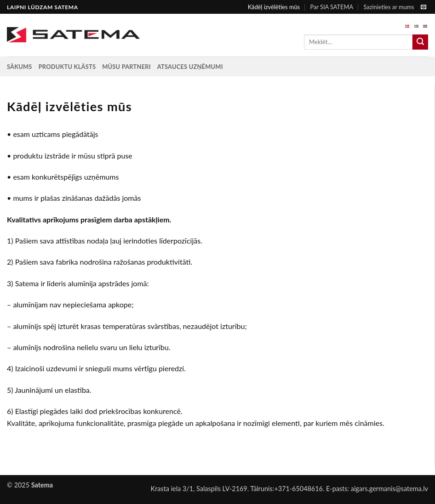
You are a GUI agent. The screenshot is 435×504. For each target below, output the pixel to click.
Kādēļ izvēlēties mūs (274, 7)
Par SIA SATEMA (332, 7)
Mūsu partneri (126, 67)
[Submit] (420, 42)
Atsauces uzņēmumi (190, 67)
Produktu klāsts (67, 67)
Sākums (20, 67)
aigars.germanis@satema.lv (389, 489)
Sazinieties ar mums (389, 7)
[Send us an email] (424, 7)
